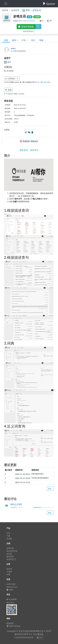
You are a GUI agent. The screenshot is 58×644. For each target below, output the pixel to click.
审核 (41, 40)
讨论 (24, 40)
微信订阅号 (10, 603)
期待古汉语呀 (16, 504)
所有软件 (15, 10)
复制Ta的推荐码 (18, 51)
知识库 (9, 554)
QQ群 (10, 590)
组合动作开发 (12, 551)
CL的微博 (12, 599)
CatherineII (37, 507)
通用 (7, 62)
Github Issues (12, 587)
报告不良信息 (13, 626)
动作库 (5, 10)
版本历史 (10, 556)
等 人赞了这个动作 (43, 82)
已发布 (37, 17)
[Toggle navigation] (6, 4)
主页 (8, 533)
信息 (6, 40)
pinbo (16, 21)
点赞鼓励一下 (12, 79)
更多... (50, 489)
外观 (8, 574)
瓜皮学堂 (11, 559)
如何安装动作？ (29, 31)
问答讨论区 (11, 584)
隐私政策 (10, 623)
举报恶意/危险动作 (29, 141)
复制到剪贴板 (26, 27)
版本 (15, 40)
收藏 (8, 90)
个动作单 (9, 94)
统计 (33, 40)
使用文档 (10, 548)
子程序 (9, 572)
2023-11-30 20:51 (29, 21)
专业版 (9, 539)
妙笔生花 (37, 10)
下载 (8, 536)
